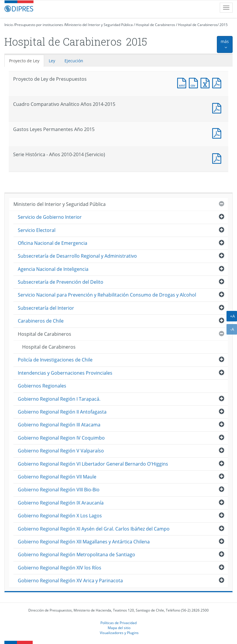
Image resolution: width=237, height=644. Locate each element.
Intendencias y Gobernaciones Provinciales (65, 373)
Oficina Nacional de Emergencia (53, 243)
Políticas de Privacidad (118, 623)
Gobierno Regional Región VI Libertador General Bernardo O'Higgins (93, 464)
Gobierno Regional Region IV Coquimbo (61, 438)
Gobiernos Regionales (42, 386)
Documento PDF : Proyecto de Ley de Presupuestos (218, 82)
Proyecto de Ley (24, 61)
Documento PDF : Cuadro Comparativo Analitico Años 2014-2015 (218, 107)
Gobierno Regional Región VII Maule (57, 477)
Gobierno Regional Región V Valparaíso (61, 451)
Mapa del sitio (119, 628)
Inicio (9, 25)
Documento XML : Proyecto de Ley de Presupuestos (183, 82)
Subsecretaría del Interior (46, 308)
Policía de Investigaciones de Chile (55, 360)
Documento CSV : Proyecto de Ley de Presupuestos (195, 82)
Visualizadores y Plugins (119, 633)
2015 (224, 25)
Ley (52, 61)
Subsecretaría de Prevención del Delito (61, 282)
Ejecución (74, 61)
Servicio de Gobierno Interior (50, 217)
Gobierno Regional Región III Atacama (59, 425)
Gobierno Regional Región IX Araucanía (61, 503)
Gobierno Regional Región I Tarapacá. (59, 399)
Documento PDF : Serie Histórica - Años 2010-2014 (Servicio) (218, 158)
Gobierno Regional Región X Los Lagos (60, 516)
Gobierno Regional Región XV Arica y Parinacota (70, 581)
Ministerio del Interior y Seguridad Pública (99, 25)
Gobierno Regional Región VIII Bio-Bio (59, 490)
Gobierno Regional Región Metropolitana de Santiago (76, 555)
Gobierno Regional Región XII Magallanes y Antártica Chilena (84, 542)
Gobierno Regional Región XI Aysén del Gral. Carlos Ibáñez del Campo (94, 529)
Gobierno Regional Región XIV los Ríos (60, 568)
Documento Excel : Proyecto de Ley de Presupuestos (206, 82)
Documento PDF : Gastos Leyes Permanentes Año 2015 (218, 133)
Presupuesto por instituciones (39, 25)
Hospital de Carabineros (155, 25)
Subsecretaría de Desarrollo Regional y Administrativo (77, 256)
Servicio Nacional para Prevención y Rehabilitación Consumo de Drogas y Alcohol (107, 295)
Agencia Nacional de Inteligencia (53, 269)
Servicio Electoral (37, 230)
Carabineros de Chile (41, 321)
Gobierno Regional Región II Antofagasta (62, 412)
